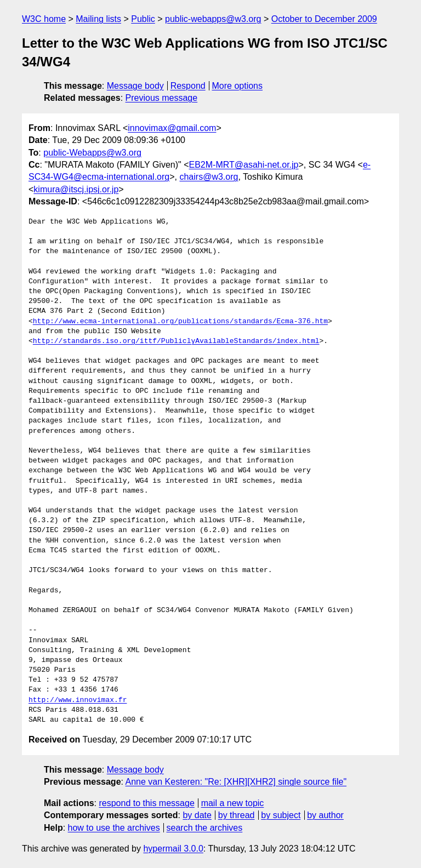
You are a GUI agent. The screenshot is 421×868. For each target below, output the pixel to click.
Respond (188, 86)
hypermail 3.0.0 (173, 849)
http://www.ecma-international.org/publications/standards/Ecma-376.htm (180, 322)
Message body (135, 86)
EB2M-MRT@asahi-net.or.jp (243, 165)
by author (325, 815)
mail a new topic (233, 803)
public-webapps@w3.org (213, 19)
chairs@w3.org (209, 177)
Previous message (162, 98)
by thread (237, 815)
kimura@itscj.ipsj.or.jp (76, 189)
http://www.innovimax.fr (78, 700)
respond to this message (146, 803)
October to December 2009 (324, 19)
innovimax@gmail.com (172, 128)
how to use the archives (114, 828)
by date (197, 815)
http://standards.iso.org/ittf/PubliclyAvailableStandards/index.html (176, 341)
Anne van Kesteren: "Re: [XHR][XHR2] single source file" (236, 782)
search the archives (205, 828)
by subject (281, 815)
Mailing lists (98, 19)
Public (143, 19)
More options (238, 86)
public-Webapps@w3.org (92, 153)
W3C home (44, 19)
